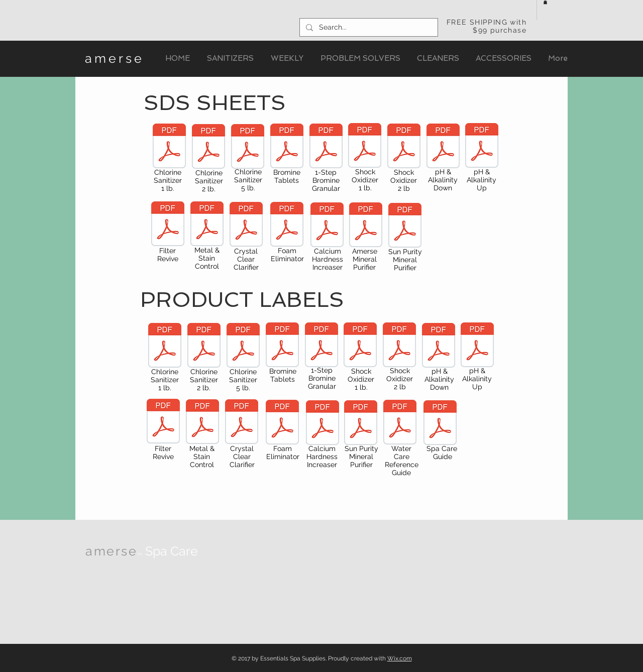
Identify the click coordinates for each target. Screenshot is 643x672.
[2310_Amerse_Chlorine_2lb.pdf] (204, 347)
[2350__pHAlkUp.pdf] (477, 346)
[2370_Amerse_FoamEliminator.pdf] (282, 423)
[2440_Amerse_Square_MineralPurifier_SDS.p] (405, 227)
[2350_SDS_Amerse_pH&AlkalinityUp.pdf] (482, 147)
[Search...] (368, 28)
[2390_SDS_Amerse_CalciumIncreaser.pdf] (327, 226)
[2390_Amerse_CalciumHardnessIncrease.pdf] (323, 424)
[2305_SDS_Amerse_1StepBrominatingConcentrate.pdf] (326, 147)
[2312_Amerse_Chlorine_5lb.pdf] (243, 347)
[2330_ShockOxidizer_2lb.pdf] (399, 346)
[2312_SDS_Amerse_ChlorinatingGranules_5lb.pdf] (248, 148)
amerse (115, 58)
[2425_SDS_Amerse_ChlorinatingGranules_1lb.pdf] (169, 147)
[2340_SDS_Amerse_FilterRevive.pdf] (168, 225)
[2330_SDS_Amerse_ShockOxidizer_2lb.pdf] (404, 147)
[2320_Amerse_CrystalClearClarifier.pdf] (242, 423)
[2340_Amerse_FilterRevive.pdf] (163, 422)
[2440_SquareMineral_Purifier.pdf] (361, 424)
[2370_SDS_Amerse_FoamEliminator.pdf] (287, 226)
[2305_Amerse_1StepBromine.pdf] (321, 346)
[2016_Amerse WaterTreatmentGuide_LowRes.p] (440, 424)
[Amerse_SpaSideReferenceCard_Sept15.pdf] (400, 423)
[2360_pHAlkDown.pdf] (439, 347)
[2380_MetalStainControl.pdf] (202, 423)
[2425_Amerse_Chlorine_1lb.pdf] (165, 347)
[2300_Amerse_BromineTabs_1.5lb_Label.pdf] (282, 346)
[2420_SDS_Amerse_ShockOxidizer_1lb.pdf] (365, 147)
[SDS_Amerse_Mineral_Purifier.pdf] (366, 226)
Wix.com (400, 658)
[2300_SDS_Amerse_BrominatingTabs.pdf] (287, 147)
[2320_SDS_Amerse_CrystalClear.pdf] (246, 226)
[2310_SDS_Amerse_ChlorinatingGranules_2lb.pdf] (208, 148)
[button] (545, 2)
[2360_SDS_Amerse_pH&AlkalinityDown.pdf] (443, 147)
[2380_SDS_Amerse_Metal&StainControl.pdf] (207, 225)
